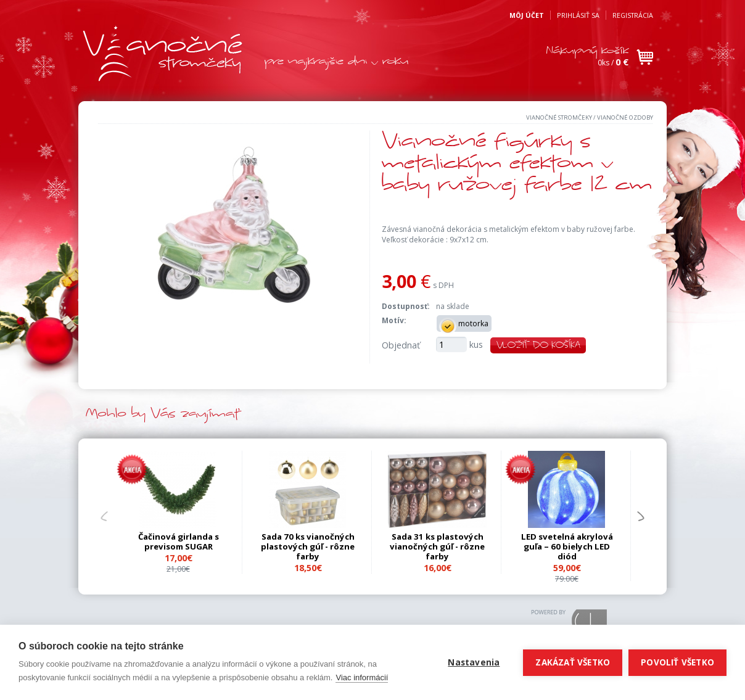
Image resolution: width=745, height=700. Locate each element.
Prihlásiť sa (578, 15)
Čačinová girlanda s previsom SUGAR (179, 541)
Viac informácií (362, 677)
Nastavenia (474, 662)
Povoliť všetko (677, 662)
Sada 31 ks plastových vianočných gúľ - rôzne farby (437, 546)
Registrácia (633, 15)
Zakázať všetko (573, 662)
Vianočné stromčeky (559, 117)
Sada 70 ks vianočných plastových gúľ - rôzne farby (308, 546)
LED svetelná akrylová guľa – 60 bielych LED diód (567, 546)
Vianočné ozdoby (625, 117)
